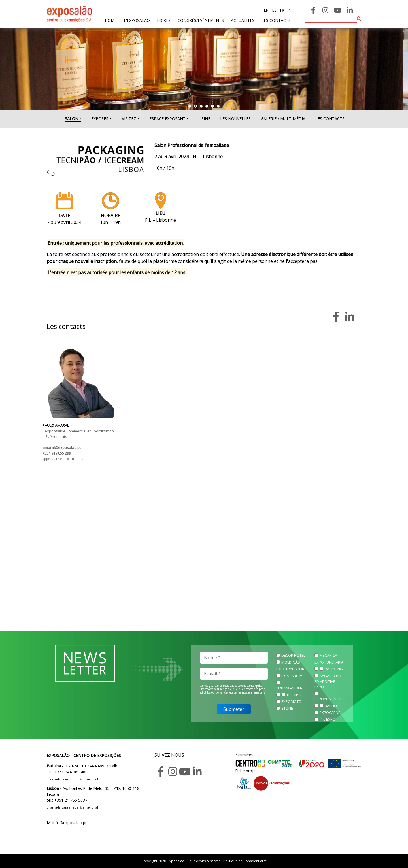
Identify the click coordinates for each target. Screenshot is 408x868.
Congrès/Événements (201, 20)
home (111, 20)
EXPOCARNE (330, 713)
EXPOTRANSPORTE (292, 669)
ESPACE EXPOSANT (167, 119)
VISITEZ (129, 119)
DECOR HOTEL (293, 655)
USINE (204, 119)
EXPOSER (100, 119)
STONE (287, 708)
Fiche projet (246, 771)
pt (290, 10)
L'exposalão (137, 20)
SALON (72, 119)
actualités (243, 20)
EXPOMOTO (291, 701)
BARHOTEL (334, 706)
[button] (190, 106)
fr (282, 10)
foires (164, 20)
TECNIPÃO (295, 695)
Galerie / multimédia (283, 119)
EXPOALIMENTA (328, 699)
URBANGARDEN (289, 688)
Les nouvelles (235, 119)
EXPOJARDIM (292, 676)
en (266, 10)
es (274, 10)
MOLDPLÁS (291, 662)
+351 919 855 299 (57, 453)
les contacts (276, 20)
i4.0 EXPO (328, 719)
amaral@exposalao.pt (62, 447)
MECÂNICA (328, 655)
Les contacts (330, 119)
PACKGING (334, 669)
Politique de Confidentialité (245, 861)
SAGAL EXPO (330, 676)
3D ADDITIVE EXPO (325, 684)
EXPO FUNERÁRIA (329, 662)
